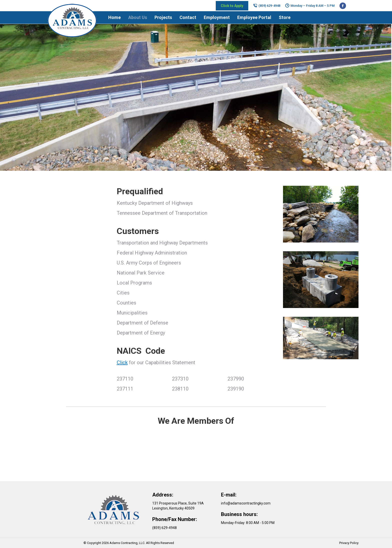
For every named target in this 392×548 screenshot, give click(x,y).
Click (122, 362)
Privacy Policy (349, 543)
